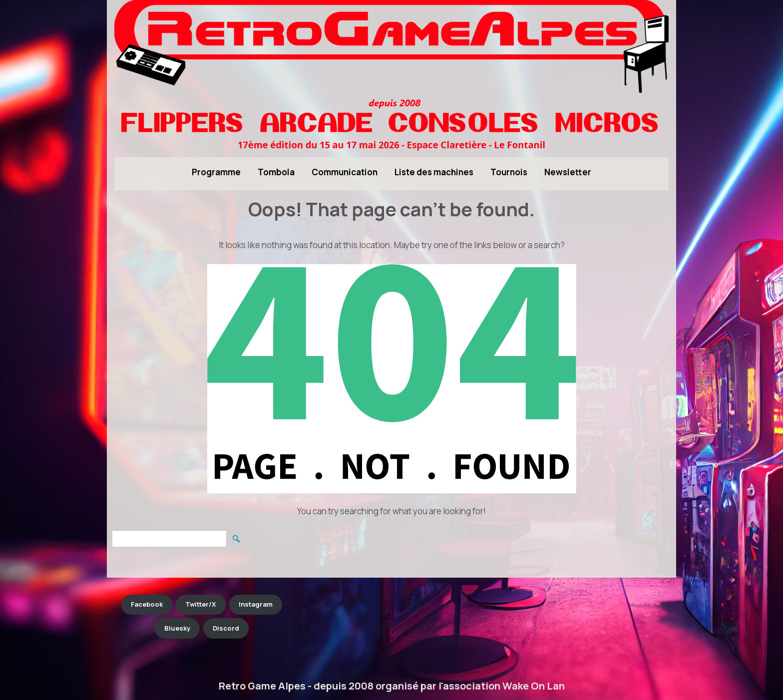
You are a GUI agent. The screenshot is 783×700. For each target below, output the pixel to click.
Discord (226, 628)
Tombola (276, 172)
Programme (216, 172)
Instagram (256, 604)
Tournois (509, 172)
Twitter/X (201, 604)
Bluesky (177, 628)
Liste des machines (434, 172)
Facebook (147, 604)
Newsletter (568, 172)
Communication (345, 172)
